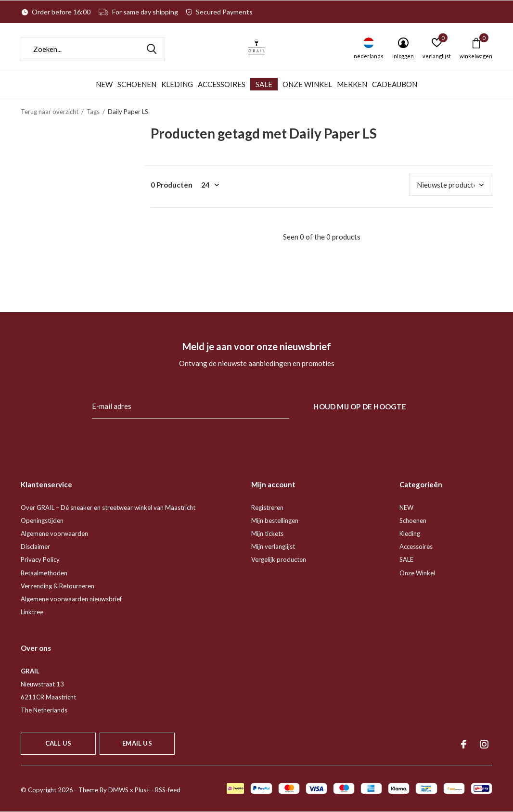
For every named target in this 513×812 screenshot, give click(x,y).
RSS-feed (168, 790)
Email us (137, 743)
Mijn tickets (267, 533)
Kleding (177, 84)
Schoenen (137, 84)
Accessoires (222, 84)
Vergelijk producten (279, 559)
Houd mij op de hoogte (360, 406)
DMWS (118, 790)
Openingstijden (42, 520)
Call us (58, 743)
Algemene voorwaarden (54, 533)
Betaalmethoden (44, 573)
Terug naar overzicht (50, 112)
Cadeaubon (395, 84)
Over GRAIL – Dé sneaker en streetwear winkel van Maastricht (108, 507)
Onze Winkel (307, 84)
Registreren (267, 507)
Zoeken (152, 49)
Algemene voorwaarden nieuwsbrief (71, 599)
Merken (352, 84)
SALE (264, 84)
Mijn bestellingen (275, 520)
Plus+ (142, 790)
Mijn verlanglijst (273, 546)
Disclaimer (35, 546)
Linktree (32, 612)
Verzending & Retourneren (58, 586)
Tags (93, 112)
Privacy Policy (40, 559)
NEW (104, 84)
